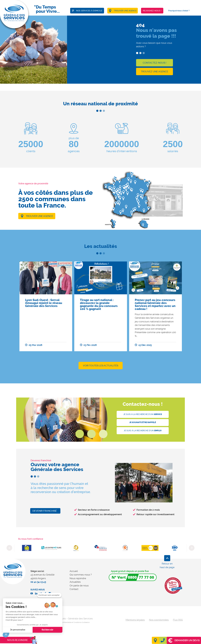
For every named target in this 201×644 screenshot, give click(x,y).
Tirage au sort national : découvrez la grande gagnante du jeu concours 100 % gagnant (99, 304)
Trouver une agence (39, 216)
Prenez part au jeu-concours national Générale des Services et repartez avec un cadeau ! (155, 304)
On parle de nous (79, 586)
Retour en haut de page (167, 565)
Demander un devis (184, 640)
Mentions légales (135, 620)
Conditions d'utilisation (82, 622)
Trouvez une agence (155, 71)
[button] (6, 634)
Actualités (75, 582)
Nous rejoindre (78, 578)
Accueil (74, 571)
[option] (46, 306)
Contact (74, 589)
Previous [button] (9, 548)
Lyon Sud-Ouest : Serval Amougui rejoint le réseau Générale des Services (44, 303)
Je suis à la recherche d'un (143, 414)
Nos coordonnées (159, 620)
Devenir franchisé (45, 511)
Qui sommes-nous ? (81, 575)
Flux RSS (178, 620)
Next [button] (192, 548)
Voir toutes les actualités (101, 366)
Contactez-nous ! (155, 63)
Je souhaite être (143, 422)
